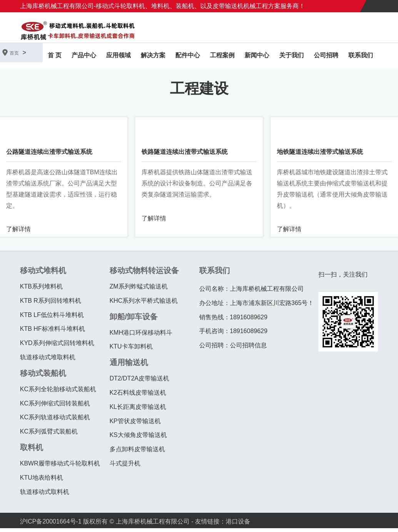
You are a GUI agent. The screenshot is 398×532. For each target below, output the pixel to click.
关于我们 (291, 57)
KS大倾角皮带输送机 (138, 439)
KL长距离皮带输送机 (138, 410)
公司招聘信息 (248, 349)
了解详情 (18, 233)
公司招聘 (326, 57)
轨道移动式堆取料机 (48, 361)
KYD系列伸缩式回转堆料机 (57, 347)
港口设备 (238, 525)
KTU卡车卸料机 (131, 350)
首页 (14, 53)
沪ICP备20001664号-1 (51, 525)
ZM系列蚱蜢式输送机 (139, 290)
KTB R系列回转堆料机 (51, 304)
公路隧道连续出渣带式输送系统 (49, 156)
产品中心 (84, 57)
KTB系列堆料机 (41, 290)
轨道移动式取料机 (45, 495)
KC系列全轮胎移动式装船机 (58, 393)
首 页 (55, 57)
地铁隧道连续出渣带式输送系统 (320, 156)
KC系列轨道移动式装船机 (55, 421)
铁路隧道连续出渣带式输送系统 (185, 156)
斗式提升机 (125, 467)
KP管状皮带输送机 (135, 424)
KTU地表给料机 (42, 481)
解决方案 (153, 57)
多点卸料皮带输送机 (137, 453)
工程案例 (222, 57)
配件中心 (188, 57)
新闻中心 (257, 57)
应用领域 (118, 57)
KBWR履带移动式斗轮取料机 (60, 467)
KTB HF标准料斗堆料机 (52, 333)
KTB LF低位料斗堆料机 (52, 318)
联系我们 (361, 57)
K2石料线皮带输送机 (138, 396)
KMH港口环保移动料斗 (141, 336)
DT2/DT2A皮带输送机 (140, 382)
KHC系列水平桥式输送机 (144, 304)
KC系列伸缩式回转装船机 (55, 407)
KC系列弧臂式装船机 (49, 435)
